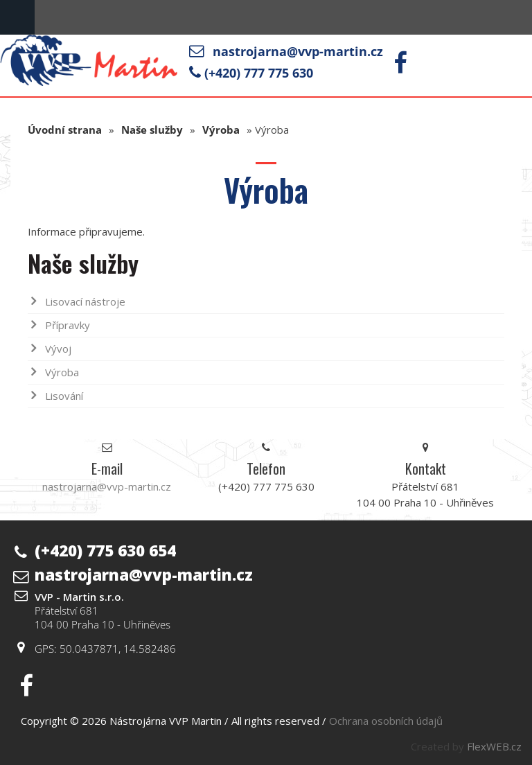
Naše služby (152, 130)
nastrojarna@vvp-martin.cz (298, 51)
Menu (17, 17)
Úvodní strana (65, 130)
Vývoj (58, 349)
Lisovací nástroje (85, 301)
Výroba (221, 130)
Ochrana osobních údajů (386, 721)
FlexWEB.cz (494, 746)
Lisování (64, 396)
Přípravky (68, 325)
